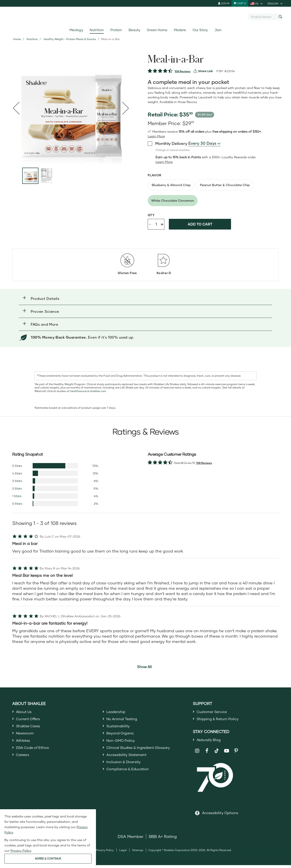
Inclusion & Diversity (125, 768)
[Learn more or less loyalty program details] (164, 162)
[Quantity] (156, 224)
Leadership (117, 712)
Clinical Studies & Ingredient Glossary (142, 752)
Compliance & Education (131, 777)
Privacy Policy (105, 853)
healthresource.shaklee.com (88, 391)
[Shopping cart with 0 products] (240, 3)
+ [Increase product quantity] (162, 224)
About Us (25, 712)
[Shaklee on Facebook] (207, 754)
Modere (180, 30)
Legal (123, 853)
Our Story (200, 30)
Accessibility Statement (129, 760)
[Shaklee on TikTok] (217, 751)
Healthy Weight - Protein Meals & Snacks (70, 39)
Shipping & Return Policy (220, 720)
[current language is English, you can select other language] (275, 3)
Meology (76, 30)
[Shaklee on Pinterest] (236, 754)
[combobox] (264, 17)
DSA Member (131, 839)
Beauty (134, 30)
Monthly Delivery (167, 143)
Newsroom (26, 736)
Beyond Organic (122, 736)
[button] (145, 298)
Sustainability (120, 728)
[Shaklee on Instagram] (197, 754)
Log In (224, 3)
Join (218, 30)
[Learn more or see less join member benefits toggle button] (156, 136)
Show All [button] (144, 667)
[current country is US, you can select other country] (257, 3)
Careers (24, 760)
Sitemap (138, 853)
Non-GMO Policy (122, 744)
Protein (116, 30)
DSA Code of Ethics (35, 752)
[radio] (171, 185)
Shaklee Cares (30, 728)
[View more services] (203, 71)
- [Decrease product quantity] (150, 224)
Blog (210, 742)
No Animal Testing (124, 720)
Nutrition (97, 30)
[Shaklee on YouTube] (226, 754)
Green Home (157, 30)
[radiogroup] (217, 193)
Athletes (24, 744)
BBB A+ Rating (163, 839)
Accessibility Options (220, 815)
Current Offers (30, 720)
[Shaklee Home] (145, 17)
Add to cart (200, 224)
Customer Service (214, 712)
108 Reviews (182, 71)
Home (17, 39)
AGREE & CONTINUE (48, 859)
